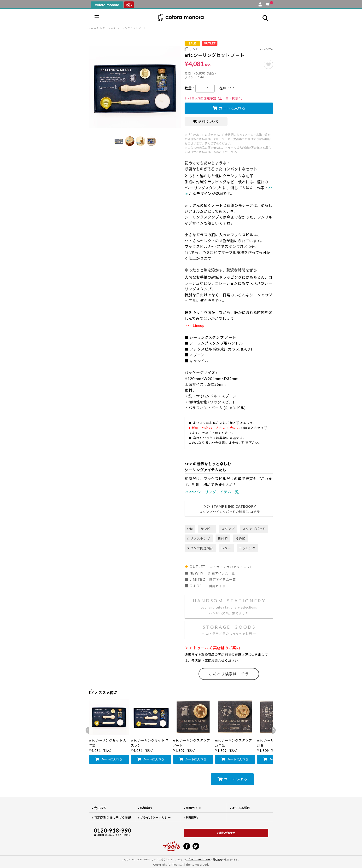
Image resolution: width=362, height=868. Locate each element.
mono (92, 28)
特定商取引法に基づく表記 (113, 818)
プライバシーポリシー (155, 818)
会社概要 (100, 808)
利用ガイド (194, 808)
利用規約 (192, 818)
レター (104, 28)
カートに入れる (232, 108)
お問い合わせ (226, 833)
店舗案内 (146, 808)
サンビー (196, 49)
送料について (206, 121)
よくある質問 (241, 808)
